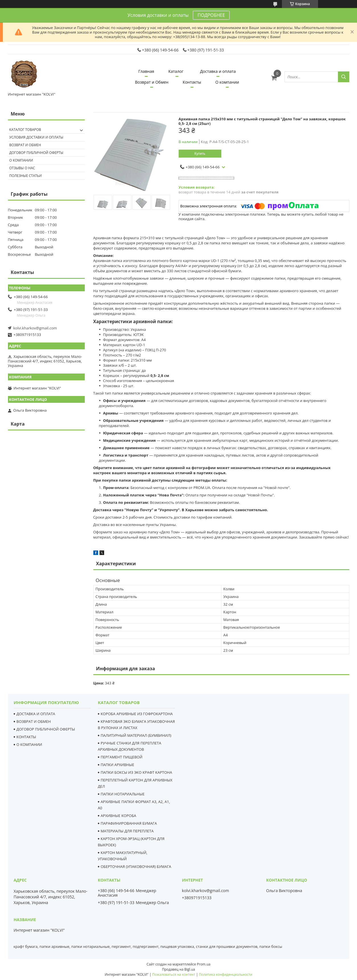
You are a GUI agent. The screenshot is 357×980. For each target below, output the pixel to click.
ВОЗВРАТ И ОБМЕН (34, 721)
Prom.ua (204, 964)
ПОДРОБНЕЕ (211, 15)
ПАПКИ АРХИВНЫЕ (117, 765)
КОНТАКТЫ (26, 737)
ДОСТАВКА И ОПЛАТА (36, 714)
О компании (227, 82)
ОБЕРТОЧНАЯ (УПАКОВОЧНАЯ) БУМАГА (136, 866)
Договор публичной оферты (36, 153)
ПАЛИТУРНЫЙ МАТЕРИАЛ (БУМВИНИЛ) (136, 735)
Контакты (192, 82)
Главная (146, 71)
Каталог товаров (25, 130)
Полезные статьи (26, 176)
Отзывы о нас (22, 168)
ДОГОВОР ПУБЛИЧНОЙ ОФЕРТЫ (46, 729)
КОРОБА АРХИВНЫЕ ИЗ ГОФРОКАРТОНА (137, 714)
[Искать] (344, 77)
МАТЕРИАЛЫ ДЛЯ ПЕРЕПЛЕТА (127, 831)
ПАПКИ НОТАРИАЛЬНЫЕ (123, 794)
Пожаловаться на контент (174, 974)
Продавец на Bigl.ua (178, 969)
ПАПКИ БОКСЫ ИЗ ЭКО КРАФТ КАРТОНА (136, 772)
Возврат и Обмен (152, 82)
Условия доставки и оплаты (36, 137)
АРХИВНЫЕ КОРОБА (118, 816)
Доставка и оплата (218, 71)
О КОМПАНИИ (29, 744)
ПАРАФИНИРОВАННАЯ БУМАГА (129, 823)
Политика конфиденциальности (226, 974)
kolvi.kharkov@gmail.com (35, 328)
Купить (200, 154)
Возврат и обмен (25, 145)
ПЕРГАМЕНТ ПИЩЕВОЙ (122, 757)
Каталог (176, 71)
